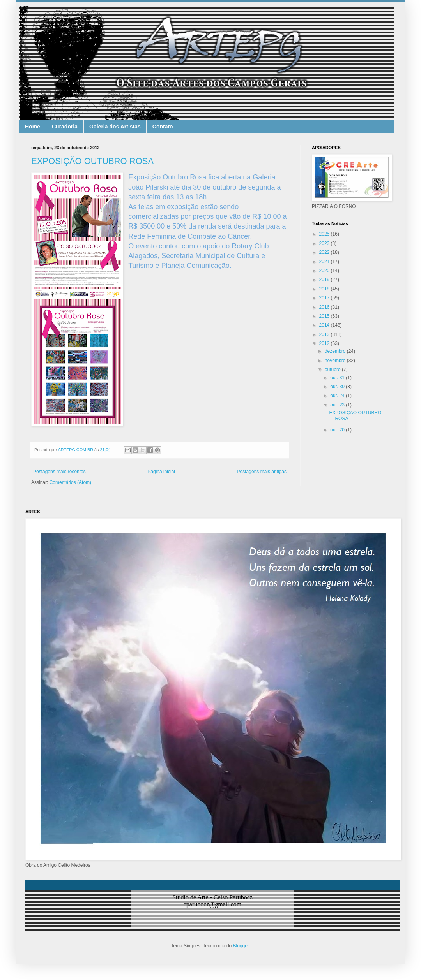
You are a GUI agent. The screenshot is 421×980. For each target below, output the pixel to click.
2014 (325, 325)
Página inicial (161, 472)
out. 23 (338, 405)
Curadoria (65, 127)
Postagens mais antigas (262, 472)
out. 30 (338, 387)
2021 (325, 262)
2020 (325, 271)
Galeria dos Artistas (115, 127)
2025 (325, 234)
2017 (325, 298)
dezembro (336, 351)
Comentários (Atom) (70, 482)
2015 (325, 316)
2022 (325, 252)
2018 (325, 289)
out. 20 (338, 430)
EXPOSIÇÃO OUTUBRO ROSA (92, 161)
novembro (336, 361)
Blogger (241, 946)
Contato (163, 127)
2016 (325, 307)
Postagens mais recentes (59, 472)
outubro (333, 369)
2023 (325, 243)
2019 (325, 280)
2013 (325, 334)
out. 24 (338, 396)
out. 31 (338, 378)
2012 (325, 343)
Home (33, 127)
